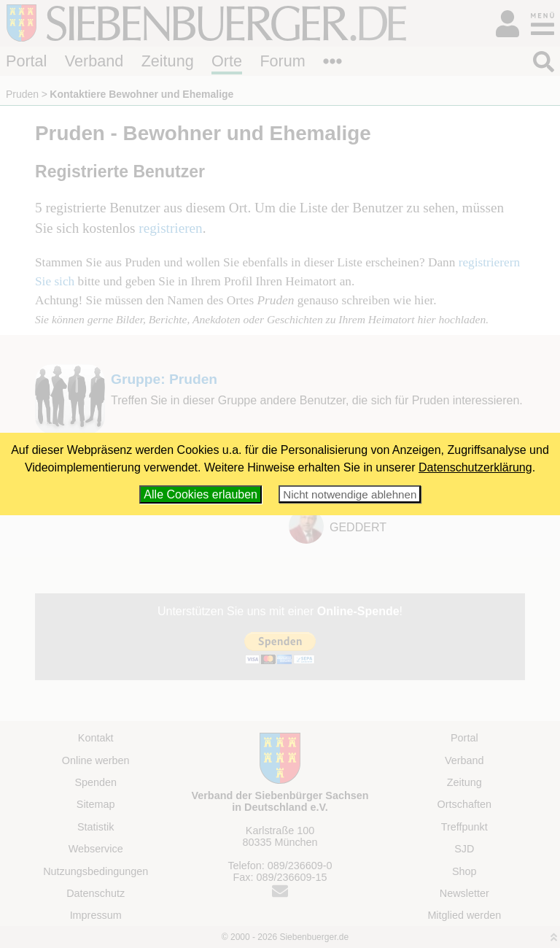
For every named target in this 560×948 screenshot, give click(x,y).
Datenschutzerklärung (475, 467)
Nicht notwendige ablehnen (350, 494)
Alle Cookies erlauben (201, 494)
